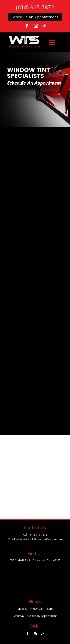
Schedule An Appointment (35, 17)
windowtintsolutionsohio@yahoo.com (39, 539)
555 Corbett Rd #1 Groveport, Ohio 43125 (35, 560)
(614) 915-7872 (35, 7)
